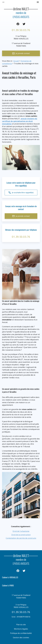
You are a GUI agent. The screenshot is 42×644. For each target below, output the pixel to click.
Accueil (16, 61)
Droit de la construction (21, 535)
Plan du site (21, 625)
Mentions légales (21, 629)
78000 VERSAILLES (21, 37)
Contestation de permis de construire (21, 538)
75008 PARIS (21, 45)
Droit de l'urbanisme (21, 531)
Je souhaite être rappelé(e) (21, 193)
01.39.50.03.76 (21, 30)
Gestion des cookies (21, 638)
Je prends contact (21, 53)
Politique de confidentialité (21, 633)
